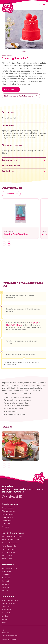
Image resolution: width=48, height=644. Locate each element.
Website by (9, 640)
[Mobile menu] (44, 4)
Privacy (4, 630)
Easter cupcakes (7, 517)
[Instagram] (3, 497)
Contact (4, 619)
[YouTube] (14, 497)
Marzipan (5, 591)
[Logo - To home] (39, 478)
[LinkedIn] (21, 497)
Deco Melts (6, 581)
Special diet (6, 613)
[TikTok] (17, 497)
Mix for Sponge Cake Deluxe (12, 537)
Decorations (6, 578)
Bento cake (6, 527)
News (4, 622)
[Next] (9, 244)
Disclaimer (6, 633)
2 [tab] (25, 51)
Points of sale (6, 610)
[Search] (39, 4)
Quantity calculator (8, 603)
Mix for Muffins (7, 559)
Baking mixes (6, 572)
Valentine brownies (8, 511)
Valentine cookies (8, 514)
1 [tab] (23, 51)
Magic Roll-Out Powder (15, 326)
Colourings (5, 584)
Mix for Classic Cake (9, 546)
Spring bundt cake (8, 508)
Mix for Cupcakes (8, 556)
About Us (5, 616)
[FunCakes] (8, 7)
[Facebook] (7, 497)
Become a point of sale (10, 600)
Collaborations (7, 606)
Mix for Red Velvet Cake (10, 543)
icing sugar (34, 324)
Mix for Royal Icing (8, 552)
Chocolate (5, 587)
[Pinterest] (10, 497)
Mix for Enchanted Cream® (11, 540)
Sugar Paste (6, 575)
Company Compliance (10, 636)
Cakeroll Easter (7, 521)
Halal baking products (9, 568)
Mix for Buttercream (9, 549)
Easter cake (6, 524)
